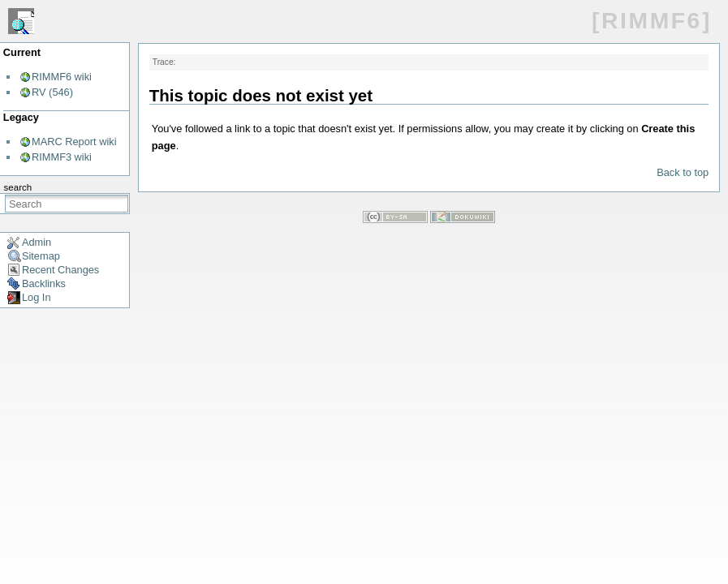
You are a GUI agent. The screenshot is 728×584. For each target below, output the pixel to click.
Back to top (683, 172)
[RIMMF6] (652, 21)
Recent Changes (60, 270)
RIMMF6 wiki (62, 77)
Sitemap (41, 256)
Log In (37, 297)
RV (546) (52, 92)
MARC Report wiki (74, 142)
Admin (37, 242)
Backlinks (44, 283)
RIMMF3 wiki (62, 157)
